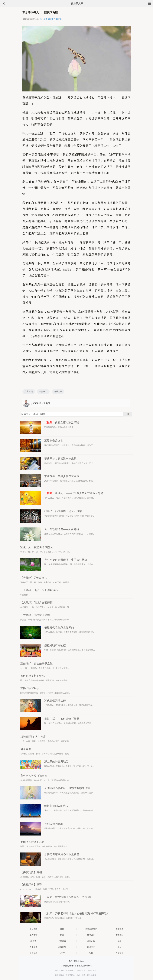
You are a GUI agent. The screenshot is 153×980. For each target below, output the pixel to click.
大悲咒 (62, 953)
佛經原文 (80, 966)
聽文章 (59, 19)
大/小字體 (43, 19)
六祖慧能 (120, 953)
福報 (120, 941)
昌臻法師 (62, 947)
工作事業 (33, 935)
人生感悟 (33, 947)
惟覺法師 (120, 935)
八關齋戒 (62, 941)
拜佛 (62, 929)
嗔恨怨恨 (91, 935)
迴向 (120, 947)
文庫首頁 (29, 392)
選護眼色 (52, 19)
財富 (62, 935)
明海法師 (33, 953)
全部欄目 (43, 392)
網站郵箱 (88, 966)
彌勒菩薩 (33, 929)
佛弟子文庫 (77, 4)
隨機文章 (58, 392)
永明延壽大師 (91, 929)
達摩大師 (91, 941)
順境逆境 (91, 947)
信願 (91, 953)
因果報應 (120, 929)
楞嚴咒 (33, 941)
